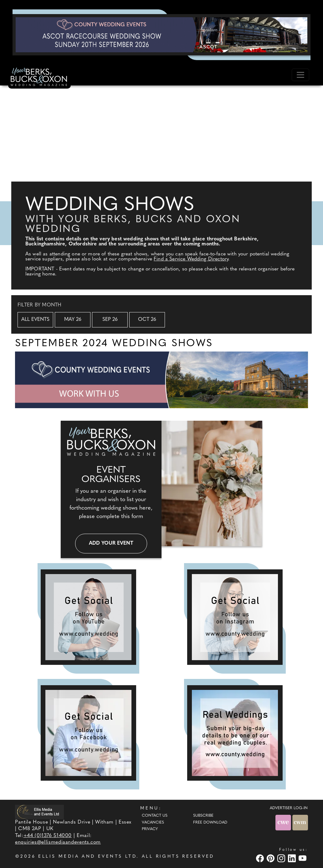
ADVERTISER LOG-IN (289, 808)
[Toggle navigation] (300, 75)
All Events (35, 320)
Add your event (111, 543)
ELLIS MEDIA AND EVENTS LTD (87, 857)
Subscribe (203, 816)
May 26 (73, 320)
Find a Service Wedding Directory (191, 259)
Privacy (150, 829)
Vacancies (153, 823)
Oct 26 (147, 320)
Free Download (210, 823)
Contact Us (155, 816)
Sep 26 (110, 320)
